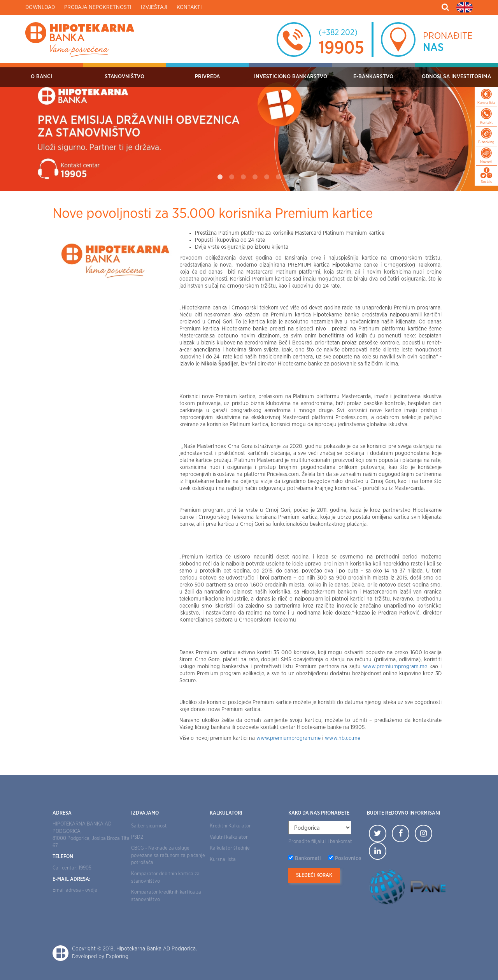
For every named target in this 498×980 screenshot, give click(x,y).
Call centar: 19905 (72, 868)
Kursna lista (223, 860)
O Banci (41, 77)
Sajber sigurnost (149, 826)
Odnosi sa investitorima (456, 77)
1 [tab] (220, 177)
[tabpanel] (249, 127)
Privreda (207, 77)
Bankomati (308, 859)
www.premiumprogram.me (395, 667)
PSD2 (137, 837)
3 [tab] (243, 177)
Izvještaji (154, 7)
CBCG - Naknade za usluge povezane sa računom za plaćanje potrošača (168, 855)
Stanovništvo (124, 77)
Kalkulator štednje (230, 848)
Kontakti (189, 7)
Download (40, 7)
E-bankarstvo (373, 77)
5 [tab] (267, 177)
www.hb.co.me (343, 738)
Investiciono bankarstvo (291, 77)
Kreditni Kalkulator (230, 826)
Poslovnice (348, 859)
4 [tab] (255, 177)
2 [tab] (231, 177)
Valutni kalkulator (229, 837)
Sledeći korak (314, 876)
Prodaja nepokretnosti (98, 7)
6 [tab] (278, 177)
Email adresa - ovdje (75, 890)
